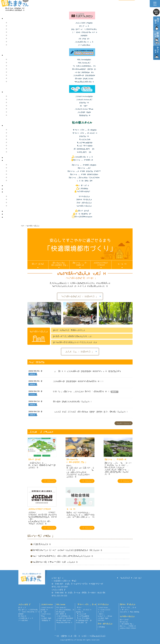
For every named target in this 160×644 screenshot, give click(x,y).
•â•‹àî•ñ (122, 264)
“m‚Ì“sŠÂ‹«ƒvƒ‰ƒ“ (82, 191)
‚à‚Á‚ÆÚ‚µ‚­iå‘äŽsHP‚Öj (79, 352)
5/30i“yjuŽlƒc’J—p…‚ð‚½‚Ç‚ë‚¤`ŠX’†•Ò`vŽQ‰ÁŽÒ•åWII (82, 391)
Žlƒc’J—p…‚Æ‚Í (84, 168)
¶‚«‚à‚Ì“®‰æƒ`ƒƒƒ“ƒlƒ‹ (84, 143)
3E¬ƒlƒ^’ (84, 106)
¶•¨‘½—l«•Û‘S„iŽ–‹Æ (86, 604)
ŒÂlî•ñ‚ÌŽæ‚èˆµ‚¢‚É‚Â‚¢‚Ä (94, 636)
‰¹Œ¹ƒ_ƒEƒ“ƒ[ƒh (84, 152)
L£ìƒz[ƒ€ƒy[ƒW (84, 181)
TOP (22, 226)
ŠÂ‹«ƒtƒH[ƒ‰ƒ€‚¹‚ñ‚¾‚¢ (84, 78)
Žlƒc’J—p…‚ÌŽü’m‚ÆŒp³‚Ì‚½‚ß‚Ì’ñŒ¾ (84, 177)
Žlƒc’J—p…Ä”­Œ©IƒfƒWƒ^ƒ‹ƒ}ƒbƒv (84, 174)
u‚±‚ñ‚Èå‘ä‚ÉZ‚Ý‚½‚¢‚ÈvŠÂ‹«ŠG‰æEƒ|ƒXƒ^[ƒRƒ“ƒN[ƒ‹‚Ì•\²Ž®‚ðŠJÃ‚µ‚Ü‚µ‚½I (90, 412)
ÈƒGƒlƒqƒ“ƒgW (84, 115)
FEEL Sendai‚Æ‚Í (84, 63)
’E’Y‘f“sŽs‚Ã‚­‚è (84, 196)
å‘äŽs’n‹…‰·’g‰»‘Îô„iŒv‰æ (105, 615)
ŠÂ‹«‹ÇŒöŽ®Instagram (82, 217)
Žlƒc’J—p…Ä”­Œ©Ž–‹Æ (82, 160)
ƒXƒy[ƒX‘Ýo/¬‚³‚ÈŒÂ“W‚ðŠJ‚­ (84, 29)
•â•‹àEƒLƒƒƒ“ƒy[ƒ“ (82, 214)
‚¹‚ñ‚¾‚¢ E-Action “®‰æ (84, 109)
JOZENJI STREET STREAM (101, 264)
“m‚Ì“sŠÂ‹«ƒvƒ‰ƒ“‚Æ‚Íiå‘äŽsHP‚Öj (79, 296)
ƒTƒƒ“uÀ (84, 26)
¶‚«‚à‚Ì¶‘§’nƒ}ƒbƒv (84, 146)
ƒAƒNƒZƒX (84, 35)
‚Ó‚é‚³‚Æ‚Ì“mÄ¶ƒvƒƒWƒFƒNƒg (130, 612)
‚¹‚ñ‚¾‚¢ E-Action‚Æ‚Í (84, 99)
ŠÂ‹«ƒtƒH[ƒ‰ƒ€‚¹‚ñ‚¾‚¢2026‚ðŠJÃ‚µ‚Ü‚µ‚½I (72, 401)
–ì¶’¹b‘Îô (82, 185)
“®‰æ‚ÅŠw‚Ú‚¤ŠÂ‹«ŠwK (84, 82)
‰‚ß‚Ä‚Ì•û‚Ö (124, 578)
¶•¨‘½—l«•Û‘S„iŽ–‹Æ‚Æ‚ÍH (84, 133)
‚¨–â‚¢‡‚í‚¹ (137, 578)
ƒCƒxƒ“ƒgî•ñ (84, 103)
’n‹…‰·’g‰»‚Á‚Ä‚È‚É (104, 610)
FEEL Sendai (61, 604)
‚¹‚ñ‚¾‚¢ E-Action (47, 604)
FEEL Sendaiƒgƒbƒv (84, 59)
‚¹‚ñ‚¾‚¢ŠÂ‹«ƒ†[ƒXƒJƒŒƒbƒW (84, 75)
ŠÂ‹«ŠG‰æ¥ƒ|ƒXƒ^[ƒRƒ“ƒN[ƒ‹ (84, 69)
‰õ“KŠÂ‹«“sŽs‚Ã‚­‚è (84, 206)
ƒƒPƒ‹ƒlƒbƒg (82, 188)
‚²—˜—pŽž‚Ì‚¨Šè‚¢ (84, 45)
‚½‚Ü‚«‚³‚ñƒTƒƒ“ (24, 604)
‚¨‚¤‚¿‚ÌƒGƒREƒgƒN (84, 112)
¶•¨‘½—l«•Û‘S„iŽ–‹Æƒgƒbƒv (84, 130)
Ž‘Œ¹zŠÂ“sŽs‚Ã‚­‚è (84, 203)
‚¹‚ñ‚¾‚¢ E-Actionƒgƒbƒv (84, 96)
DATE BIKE (101, 620)
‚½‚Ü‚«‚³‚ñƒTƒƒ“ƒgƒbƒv (84, 23)
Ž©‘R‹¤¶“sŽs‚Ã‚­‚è (84, 199)
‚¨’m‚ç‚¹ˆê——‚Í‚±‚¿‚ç (123, 423)
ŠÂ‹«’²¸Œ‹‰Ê (82, 211)
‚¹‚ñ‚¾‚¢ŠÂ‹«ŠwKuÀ (84, 42)
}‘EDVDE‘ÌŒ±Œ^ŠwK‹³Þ (84, 32)
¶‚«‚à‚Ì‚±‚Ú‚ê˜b (84, 139)
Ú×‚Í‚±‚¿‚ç (48, 481)
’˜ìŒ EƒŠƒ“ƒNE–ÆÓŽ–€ (67, 636)
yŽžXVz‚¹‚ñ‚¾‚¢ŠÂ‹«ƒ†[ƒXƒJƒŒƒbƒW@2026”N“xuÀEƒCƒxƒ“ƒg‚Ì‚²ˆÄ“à (87, 371)
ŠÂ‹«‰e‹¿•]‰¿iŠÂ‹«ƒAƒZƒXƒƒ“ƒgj (59, 264)
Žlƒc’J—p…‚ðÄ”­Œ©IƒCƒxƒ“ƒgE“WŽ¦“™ (84, 171)
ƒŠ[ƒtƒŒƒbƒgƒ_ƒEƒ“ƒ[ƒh (84, 149)
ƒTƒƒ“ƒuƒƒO (84, 39)
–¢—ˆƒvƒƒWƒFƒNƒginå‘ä (84, 72)
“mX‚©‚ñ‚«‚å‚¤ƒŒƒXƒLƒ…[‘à (84, 66)
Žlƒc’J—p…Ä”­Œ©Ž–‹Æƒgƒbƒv (84, 165)
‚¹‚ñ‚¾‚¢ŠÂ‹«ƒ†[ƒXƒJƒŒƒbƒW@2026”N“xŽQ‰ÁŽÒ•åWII (78, 381)
